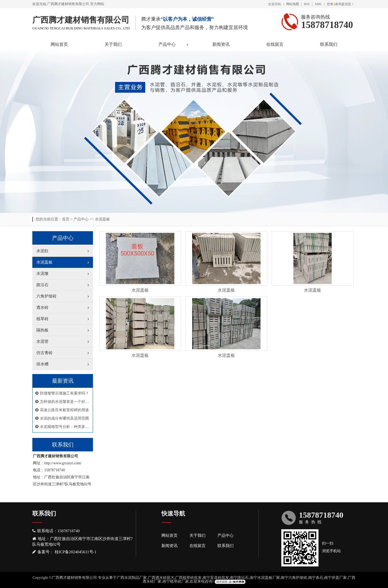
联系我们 (329, 44)
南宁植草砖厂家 (176, 581)
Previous (18, 131)
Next (370, 131)
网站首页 (59, 44)
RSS (307, 4)
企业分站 (275, 4)
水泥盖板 (102, 219)
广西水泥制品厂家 (132, 578)
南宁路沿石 (239, 578)
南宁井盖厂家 (335, 578)
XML (318, 4)
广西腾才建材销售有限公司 (68, 4)
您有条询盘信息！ (341, 4)
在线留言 (275, 44)
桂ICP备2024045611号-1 (76, 552)
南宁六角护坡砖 (294, 578)
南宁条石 (316, 578)
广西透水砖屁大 (161, 578)
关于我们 (113, 44)
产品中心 (167, 44)
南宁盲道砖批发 (216, 578)
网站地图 (293, 4)
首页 (66, 219)
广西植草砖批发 (188, 578)
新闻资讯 (221, 44)
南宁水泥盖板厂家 (265, 578)
